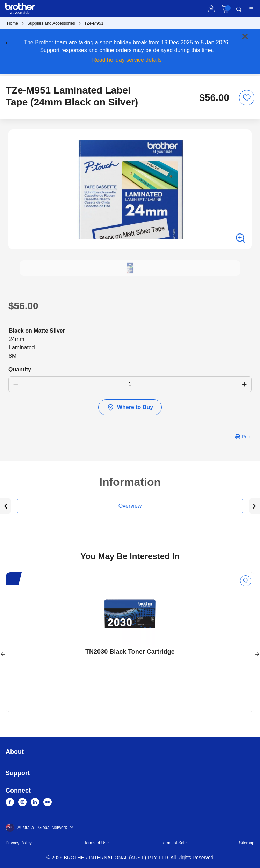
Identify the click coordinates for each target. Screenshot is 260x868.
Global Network (53, 828)
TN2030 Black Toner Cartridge (130, 652)
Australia (20, 828)
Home (13, 23)
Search (239, 9)
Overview (130, 506)
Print (247, 437)
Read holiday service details (127, 60)
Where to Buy (130, 407)
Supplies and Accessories (51, 23)
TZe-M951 (94, 23)
